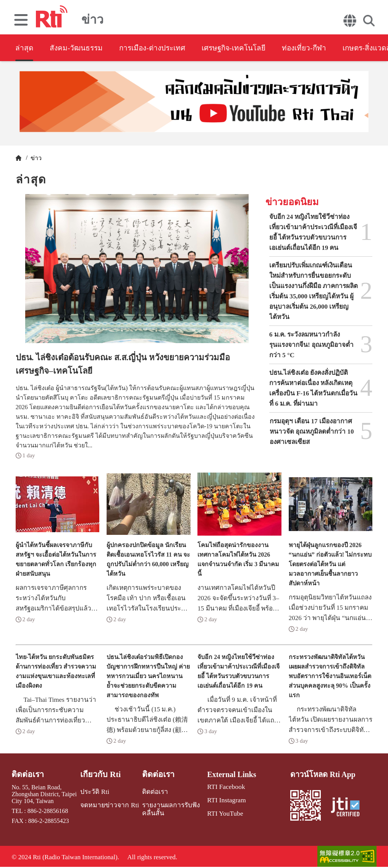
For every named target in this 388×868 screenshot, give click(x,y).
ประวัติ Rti (95, 791)
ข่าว (35, 158)
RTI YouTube (222, 812)
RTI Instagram (224, 799)
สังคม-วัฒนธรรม (80, 48)
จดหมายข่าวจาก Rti (108, 804)
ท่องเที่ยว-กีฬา (327, 48)
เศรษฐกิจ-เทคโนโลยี (251, 48)
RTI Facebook (223, 786)
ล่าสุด (24, 48)
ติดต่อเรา (27, 774)
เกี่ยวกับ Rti (101, 774)
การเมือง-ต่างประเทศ (162, 48)
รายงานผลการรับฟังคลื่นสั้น (166, 807)
